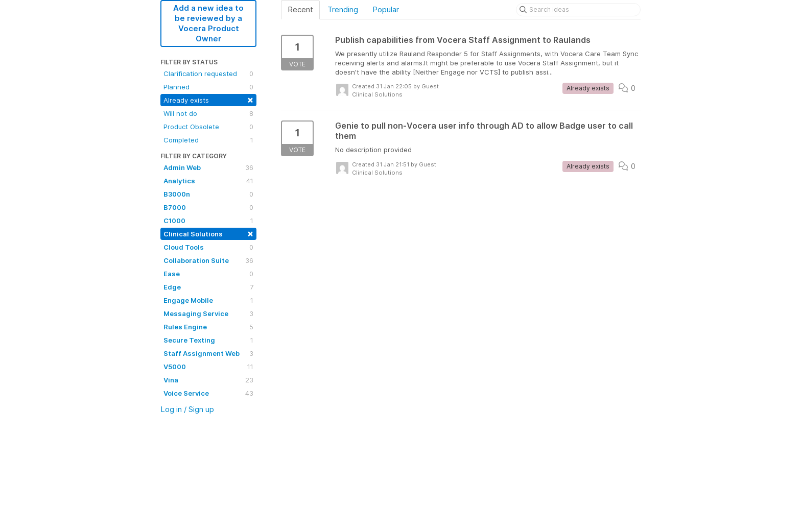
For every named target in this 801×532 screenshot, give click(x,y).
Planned (208, 87)
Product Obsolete (208, 127)
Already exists (208, 99)
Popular (386, 9)
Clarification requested (208, 74)
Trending (343, 9)
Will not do (208, 113)
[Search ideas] (578, 10)
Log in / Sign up (187, 409)
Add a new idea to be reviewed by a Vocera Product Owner (208, 23)
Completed (208, 140)
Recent (300, 9)
